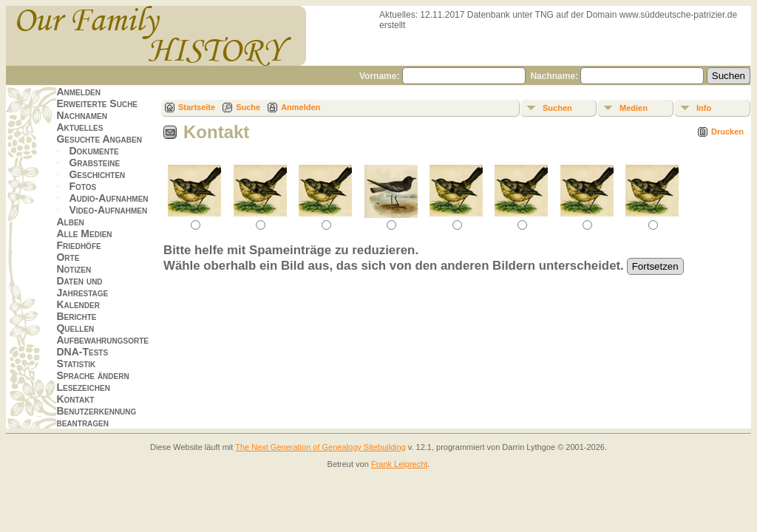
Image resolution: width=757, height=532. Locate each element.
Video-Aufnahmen (108, 210)
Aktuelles (79, 127)
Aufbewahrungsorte (102, 340)
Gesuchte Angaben (99, 139)
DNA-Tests (82, 352)
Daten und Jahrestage (82, 287)
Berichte (76, 316)
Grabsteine (94, 163)
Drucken (727, 132)
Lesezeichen (83, 387)
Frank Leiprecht (399, 464)
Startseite (197, 107)
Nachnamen (81, 115)
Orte (68, 257)
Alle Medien (84, 233)
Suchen (557, 108)
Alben (70, 222)
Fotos (82, 186)
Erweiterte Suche (97, 103)
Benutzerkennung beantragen (96, 417)
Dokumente (94, 151)
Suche (248, 107)
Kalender (78, 304)
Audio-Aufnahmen (108, 198)
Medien (634, 108)
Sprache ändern (92, 375)
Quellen (75, 328)
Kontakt (75, 399)
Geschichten (97, 174)
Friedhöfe (78, 245)
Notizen (74, 269)
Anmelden (78, 92)
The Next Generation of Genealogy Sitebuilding (320, 447)
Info (704, 108)
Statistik (76, 364)
